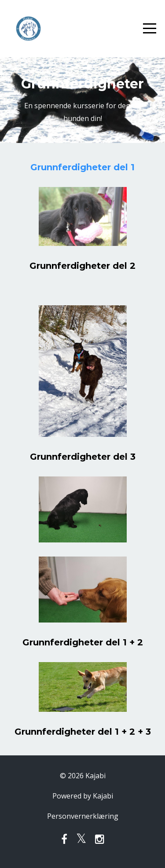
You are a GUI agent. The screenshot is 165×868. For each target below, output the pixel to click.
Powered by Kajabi (83, 796)
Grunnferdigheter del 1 (82, 167)
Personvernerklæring (83, 816)
